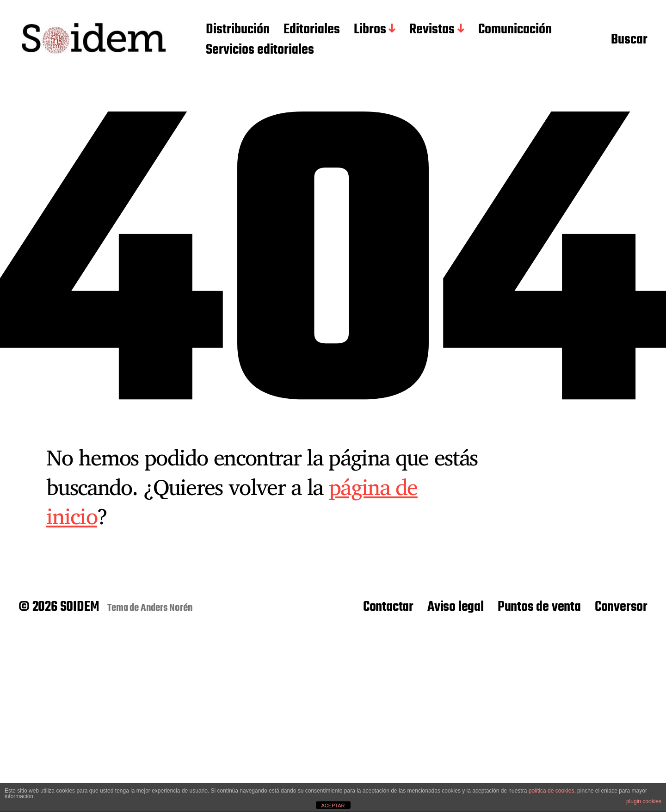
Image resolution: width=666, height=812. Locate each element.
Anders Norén (167, 608)
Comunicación (515, 30)
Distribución (238, 30)
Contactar (388, 607)
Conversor (621, 607)
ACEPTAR (333, 806)
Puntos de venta (539, 607)
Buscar (629, 40)
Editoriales (312, 30)
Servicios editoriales (260, 50)
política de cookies (552, 791)
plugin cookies (644, 801)
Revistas (432, 30)
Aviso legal (456, 607)
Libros (370, 30)
